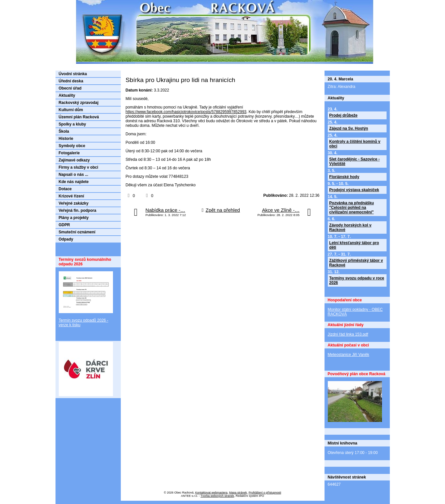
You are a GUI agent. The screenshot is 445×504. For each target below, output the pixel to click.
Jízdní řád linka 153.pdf (348, 334)
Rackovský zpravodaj (79, 103)
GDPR (64, 225)
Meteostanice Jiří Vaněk (349, 355)
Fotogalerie (69, 153)
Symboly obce (72, 146)
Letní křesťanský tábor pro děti (354, 245)
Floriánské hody (344, 177)
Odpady (66, 239)
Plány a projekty (74, 218)
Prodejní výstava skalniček (354, 190)
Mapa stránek (238, 493)
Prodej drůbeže (343, 115)
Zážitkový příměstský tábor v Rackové (356, 263)
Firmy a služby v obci (79, 167)
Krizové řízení (72, 196)
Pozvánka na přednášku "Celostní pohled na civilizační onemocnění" (351, 208)
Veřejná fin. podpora (78, 210)
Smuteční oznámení (77, 232)
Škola (64, 131)
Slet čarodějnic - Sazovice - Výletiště (354, 161)
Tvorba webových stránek (217, 496)
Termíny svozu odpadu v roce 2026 (357, 280)
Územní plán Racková (79, 117)
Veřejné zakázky (74, 203)
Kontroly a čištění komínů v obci (355, 144)
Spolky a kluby (72, 124)
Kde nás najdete (74, 182)
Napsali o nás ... (74, 175)
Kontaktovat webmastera (211, 493)
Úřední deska (71, 81)
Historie (66, 139)
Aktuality (67, 95)
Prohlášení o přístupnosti (265, 493)
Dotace (65, 189)
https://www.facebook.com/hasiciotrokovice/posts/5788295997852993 (186, 112)
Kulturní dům (71, 110)
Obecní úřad (70, 88)
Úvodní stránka (73, 74)
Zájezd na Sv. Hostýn (349, 128)
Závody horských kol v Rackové (350, 227)
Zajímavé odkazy (74, 160)
